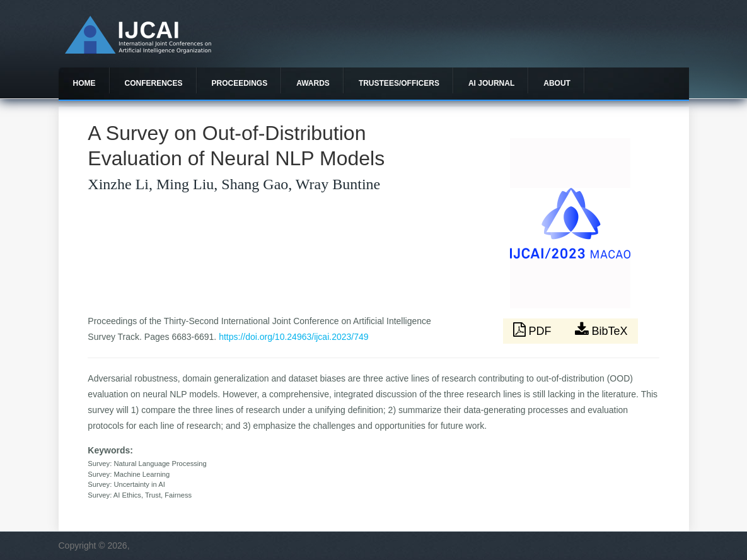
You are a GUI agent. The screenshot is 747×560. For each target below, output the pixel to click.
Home (84, 83)
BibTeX (601, 330)
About (557, 83)
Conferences (154, 83)
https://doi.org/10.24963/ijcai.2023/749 (293, 337)
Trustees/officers (399, 83)
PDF (534, 330)
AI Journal (491, 83)
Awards (313, 83)
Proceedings (240, 83)
